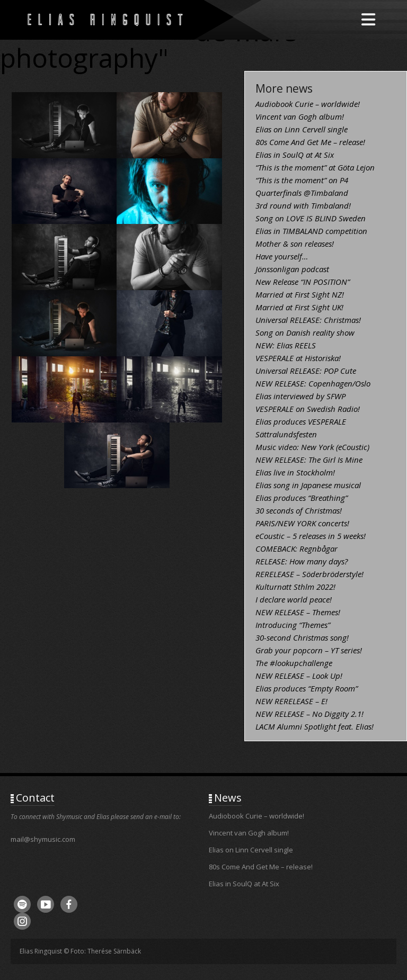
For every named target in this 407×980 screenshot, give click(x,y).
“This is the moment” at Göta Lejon (315, 167)
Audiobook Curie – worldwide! (308, 104)
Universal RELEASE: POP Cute (306, 371)
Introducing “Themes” (293, 625)
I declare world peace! (294, 599)
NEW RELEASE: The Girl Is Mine (309, 460)
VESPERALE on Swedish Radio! (308, 409)
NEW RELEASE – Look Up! (299, 676)
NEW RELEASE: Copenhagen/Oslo (313, 383)
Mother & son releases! (295, 244)
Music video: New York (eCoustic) (312, 447)
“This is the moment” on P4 (302, 180)
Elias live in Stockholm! (295, 472)
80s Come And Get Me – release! (310, 142)
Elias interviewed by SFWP (300, 396)
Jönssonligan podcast (292, 269)
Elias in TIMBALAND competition (311, 231)
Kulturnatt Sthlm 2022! (295, 587)
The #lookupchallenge (294, 663)
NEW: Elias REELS (286, 345)
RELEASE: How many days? (302, 561)
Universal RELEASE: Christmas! (308, 320)
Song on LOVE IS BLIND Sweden (311, 218)
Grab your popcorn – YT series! (309, 650)
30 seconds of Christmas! (299, 510)
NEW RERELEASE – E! (291, 701)
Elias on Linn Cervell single (302, 129)
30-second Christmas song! (302, 637)
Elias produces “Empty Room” (307, 688)
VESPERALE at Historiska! (298, 358)
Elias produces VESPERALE (301, 421)
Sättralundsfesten (286, 434)
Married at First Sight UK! (299, 307)
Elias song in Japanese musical (308, 485)
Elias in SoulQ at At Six (295, 155)
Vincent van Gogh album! (300, 116)
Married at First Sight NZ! (300, 294)
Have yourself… (282, 256)
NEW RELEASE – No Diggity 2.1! (309, 714)
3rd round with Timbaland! (303, 205)
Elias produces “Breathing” (302, 498)
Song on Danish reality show (305, 332)
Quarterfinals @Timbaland (302, 193)
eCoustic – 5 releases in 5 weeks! (311, 536)
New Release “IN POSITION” (303, 282)
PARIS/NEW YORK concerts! (302, 523)
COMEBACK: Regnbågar (297, 549)
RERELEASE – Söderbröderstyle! (309, 574)
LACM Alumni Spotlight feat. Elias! (315, 726)
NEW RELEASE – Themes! (298, 612)
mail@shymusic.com (43, 839)
